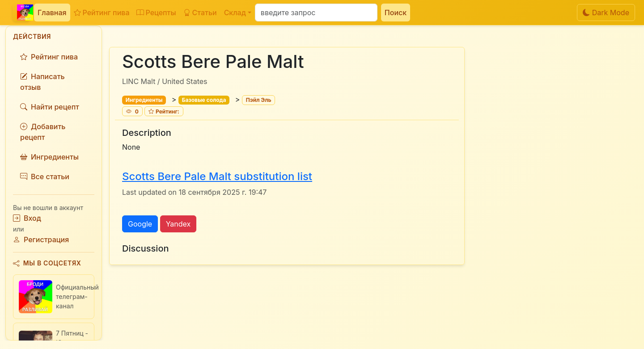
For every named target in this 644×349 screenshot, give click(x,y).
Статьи (200, 13)
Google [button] (140, 224)
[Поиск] (316, 13)
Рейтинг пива (102, 13)
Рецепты (156, 13)
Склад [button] (235, 13)
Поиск (396, 13)
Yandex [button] (178, 224)
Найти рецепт (50, 107)
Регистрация (41, 240)
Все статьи (45, 177)
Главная (52, 13)
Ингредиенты (49, 157)
